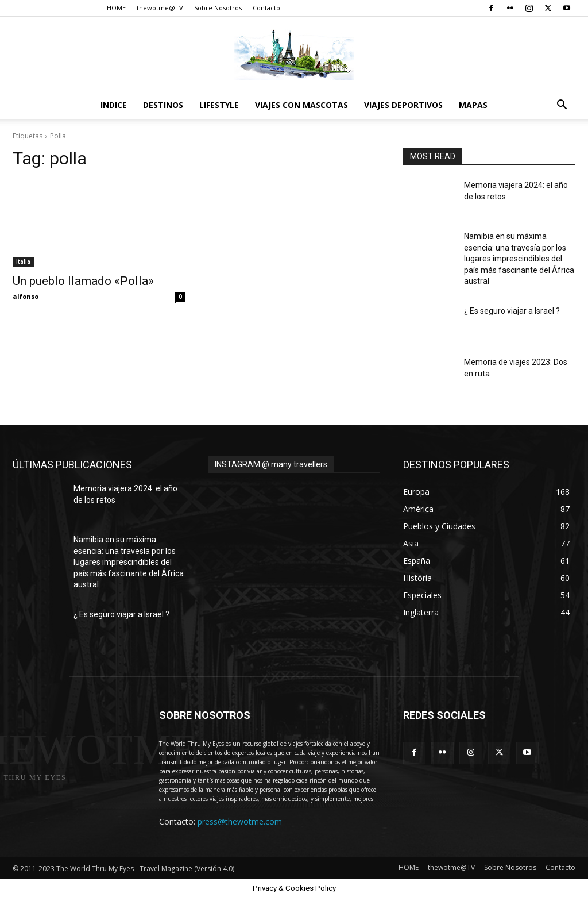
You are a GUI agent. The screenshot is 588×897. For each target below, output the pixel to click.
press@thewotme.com (240, 821)
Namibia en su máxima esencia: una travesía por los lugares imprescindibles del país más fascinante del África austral (519, 259)
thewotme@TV (160, 8)
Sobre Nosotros (218, 8)
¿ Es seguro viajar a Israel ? (512, 311)
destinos (163, 105)
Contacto (266, 8)
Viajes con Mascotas (301, 105)
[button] (562, 106)
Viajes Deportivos (403, 105)
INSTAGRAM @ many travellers (271, 464)
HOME (116, 8)
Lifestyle (219, 105)
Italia (23, 261)
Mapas (473, 105)
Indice (114, 105)
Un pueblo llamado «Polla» (83, 281)
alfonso (26, 296)
